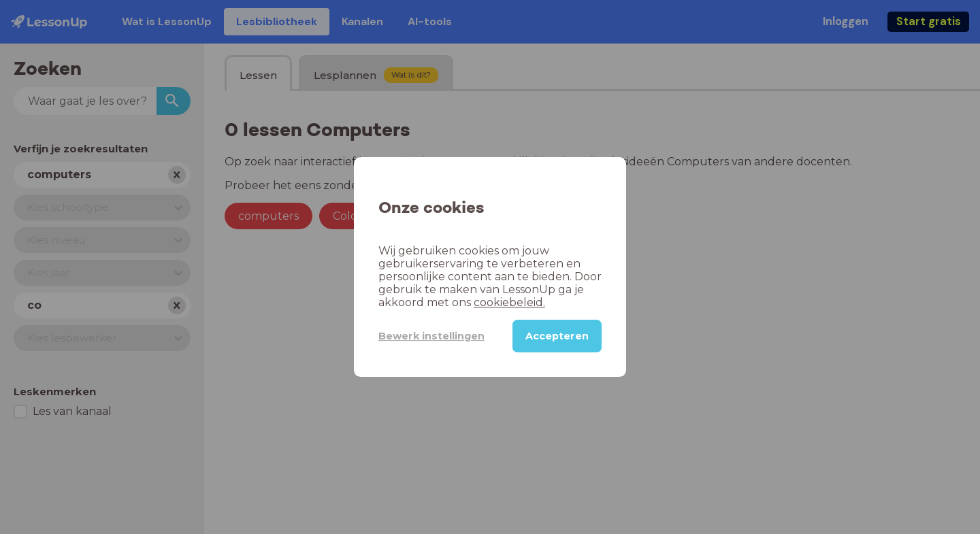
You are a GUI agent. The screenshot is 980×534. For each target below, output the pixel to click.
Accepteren (557, 336)
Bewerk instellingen (431, 336)
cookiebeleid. (509, 302)
